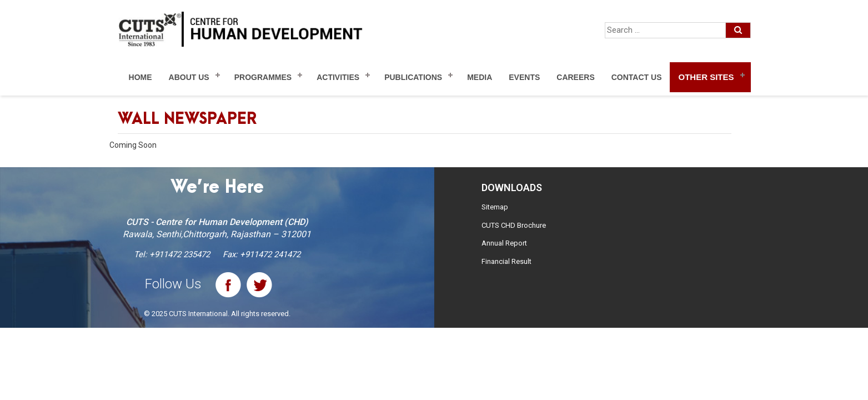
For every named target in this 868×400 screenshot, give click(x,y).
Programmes (263, 77)
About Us (189, 77)
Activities (338, 77)
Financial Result (506, 261)
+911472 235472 (180, 254)
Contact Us (637, 77)
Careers (575, 77)
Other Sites (706, 77)
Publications (413, 77)
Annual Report (504, 243)
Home (141, 77)
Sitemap (495, 207)
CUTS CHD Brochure (514, 225)
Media (480, 77)
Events (524, 77)
